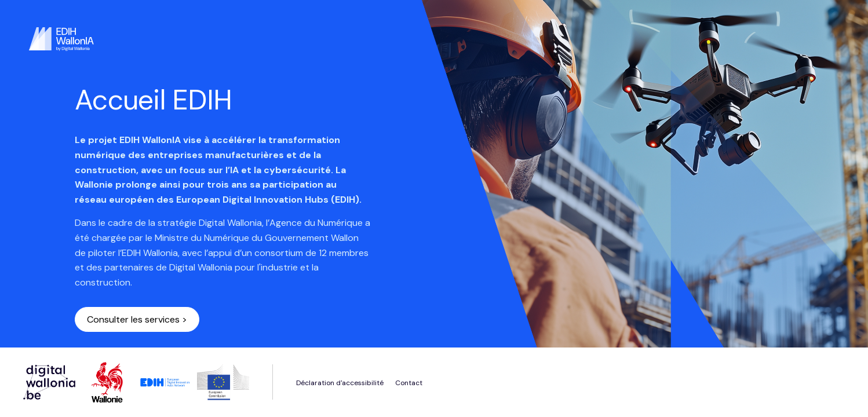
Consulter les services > (137, 319)
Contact (409, 383)
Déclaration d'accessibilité (340, 383)
